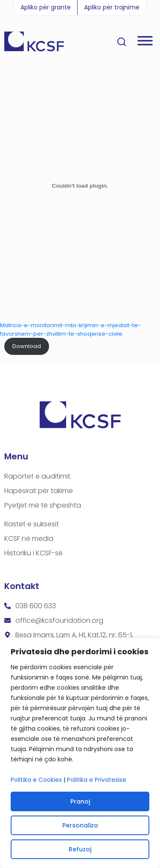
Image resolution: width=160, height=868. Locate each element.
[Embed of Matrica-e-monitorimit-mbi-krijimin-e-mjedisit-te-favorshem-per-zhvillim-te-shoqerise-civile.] (80, 186)
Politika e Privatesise (97, 780)
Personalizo (80, 825)
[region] (80, 753)
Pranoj (80, 801)
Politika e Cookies (36, 780)
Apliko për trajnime (112, 7)
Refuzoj (80, 849)
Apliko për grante (46, 7)
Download (27, 346)
